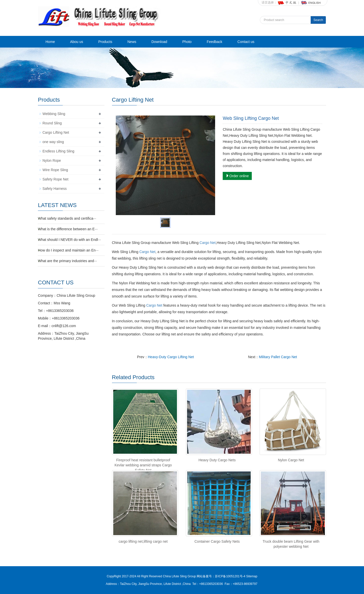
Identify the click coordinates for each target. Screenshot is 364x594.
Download (159, 42)
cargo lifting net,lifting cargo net (143, 541)
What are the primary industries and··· (67, 261)
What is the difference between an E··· (68, 229)
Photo (187, 42)
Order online (237, 176)
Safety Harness (55, 189)
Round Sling (52, 123)
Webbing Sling (54, 114)
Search (318, 20)
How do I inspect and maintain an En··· (68, 250)
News (132, 42)
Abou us (76, 42)
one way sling (53, 142)
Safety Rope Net (55, 179)
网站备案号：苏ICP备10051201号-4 (221, 576)
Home (50, 42)
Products (105, 42)
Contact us (246, 42)
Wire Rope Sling (55, 170)
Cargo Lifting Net (56, 132)
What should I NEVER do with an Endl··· (69, 240)
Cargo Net (208, 243)
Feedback (214, 42)
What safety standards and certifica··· (67, 218)
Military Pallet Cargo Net (278, 357)
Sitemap (252, 576)
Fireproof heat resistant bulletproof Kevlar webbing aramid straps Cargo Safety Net (143, 465)
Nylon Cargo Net (291, 460)
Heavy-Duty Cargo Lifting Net (171, 357)
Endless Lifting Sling (58, 151)
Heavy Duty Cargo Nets (217, 460)
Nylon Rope (52, 161)
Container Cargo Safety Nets (217, 541)
